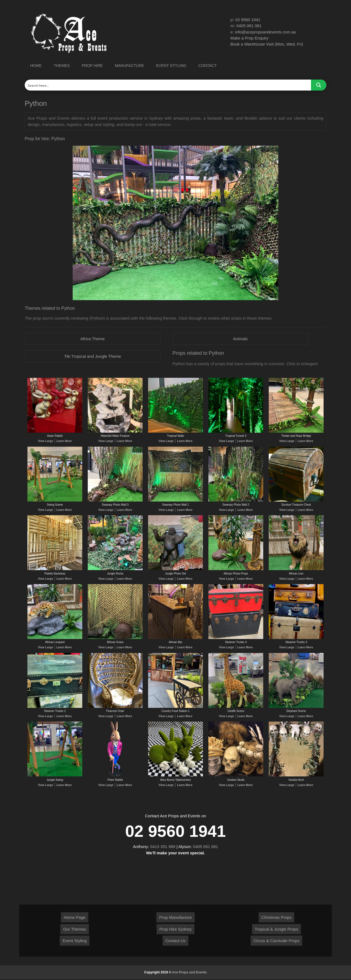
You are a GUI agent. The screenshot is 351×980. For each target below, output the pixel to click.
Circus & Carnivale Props (276, 941)
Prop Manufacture (175, 918)
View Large (46, 441)
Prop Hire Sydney (175, 930)
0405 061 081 (249, 26)
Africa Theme (93, 339)
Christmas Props (277, 918)
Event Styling (75, 941)
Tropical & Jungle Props (277, 930)
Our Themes (74, 930)
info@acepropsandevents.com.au (266, 32)
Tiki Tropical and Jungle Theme (93, 357)
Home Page (74, 918)
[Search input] (168, 85)
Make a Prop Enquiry (250, 38)
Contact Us (175, 941)
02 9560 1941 (248, 20)
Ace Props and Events (190, 973)
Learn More (64, 441)
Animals (240, 339)
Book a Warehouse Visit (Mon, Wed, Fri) (267, 44)
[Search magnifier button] (319, 85)
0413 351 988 (163, 847)
